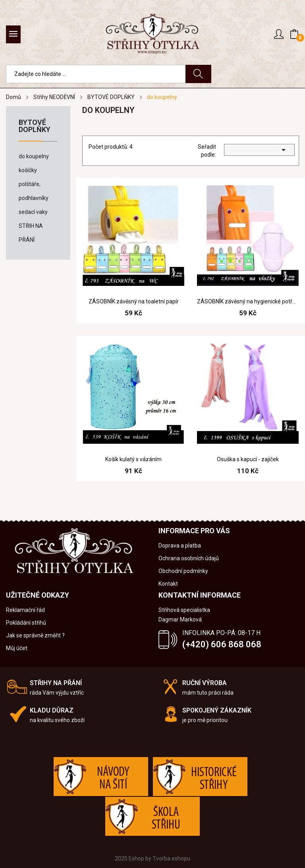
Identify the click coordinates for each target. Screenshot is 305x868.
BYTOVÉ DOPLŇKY (35, 126)
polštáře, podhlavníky (34, 191)
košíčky (28, 170)
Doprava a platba (180, 546)
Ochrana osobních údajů (189, 558)
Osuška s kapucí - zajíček (248, 459)
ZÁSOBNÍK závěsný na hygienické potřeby (248, 301)
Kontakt (168, 584)
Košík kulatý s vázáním (133, 459)
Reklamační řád (25, 610)
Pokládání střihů (26, 623)
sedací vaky (33, 212)
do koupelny (34, 156)
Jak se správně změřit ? (35, 635)
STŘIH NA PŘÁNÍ (31, 233)
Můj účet (17, 648)
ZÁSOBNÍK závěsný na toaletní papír (134, 301)
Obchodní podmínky (183, 571)
